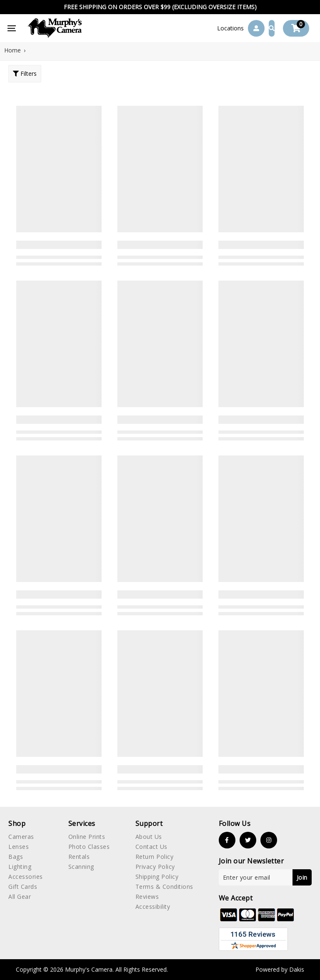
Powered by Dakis (280, 969)
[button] (230, 28)
